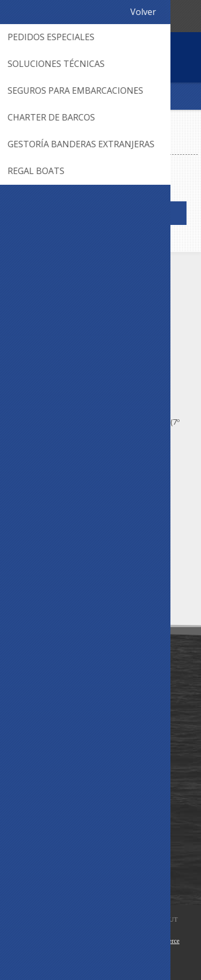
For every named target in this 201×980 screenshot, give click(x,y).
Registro (143, 15)
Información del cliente (55, 849)
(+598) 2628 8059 (62, 335)
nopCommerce (161, 941)
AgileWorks (88, 941)
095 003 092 (76, 15)
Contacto (31, 780)
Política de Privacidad (52, 729)
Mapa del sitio (39, 798)
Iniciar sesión (164, 15)
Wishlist (28, 867)
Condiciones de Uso (50, 711)
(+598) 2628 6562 (62, 317)
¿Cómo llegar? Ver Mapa (73, 450)
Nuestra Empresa (45, 693)
